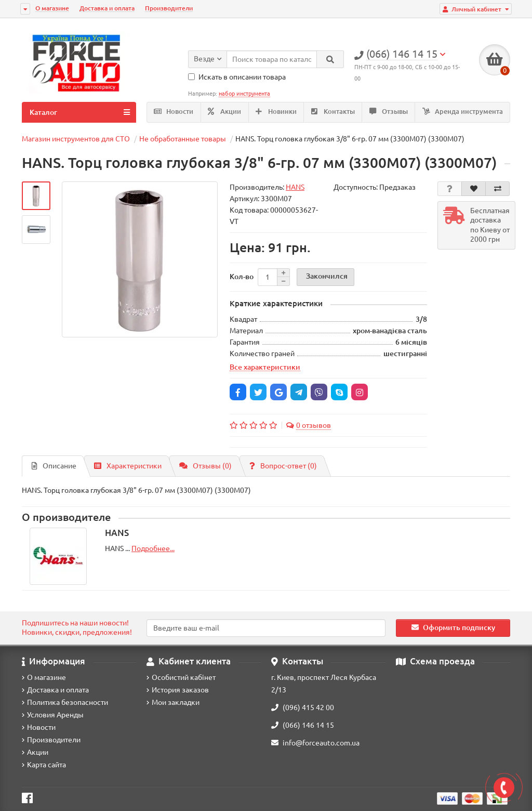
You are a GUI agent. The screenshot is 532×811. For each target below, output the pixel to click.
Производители (169, 8)
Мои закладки (173, 702)
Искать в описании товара (237, 77)
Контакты (333, 112)
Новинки (276, 112)
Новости (174, 112)
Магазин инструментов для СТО (76, 139)
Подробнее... (153, 548)
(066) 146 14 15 (303, 725)
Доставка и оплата (107, 8)
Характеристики (128, 466)
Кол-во (242, 277)
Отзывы (389, 112)
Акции (224, 112)
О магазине (52, 8)
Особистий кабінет (181, 677)
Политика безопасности (65, 702)
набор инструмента (244, 94)
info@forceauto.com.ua (315, 743)
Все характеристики (265, 367)
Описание (54, 466)
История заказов (178, 690)
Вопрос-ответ (283, 466)
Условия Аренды (53, 715)
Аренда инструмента (463, 112)
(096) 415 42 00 (303, 708)
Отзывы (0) (205, 466)
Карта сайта (44, 765)
